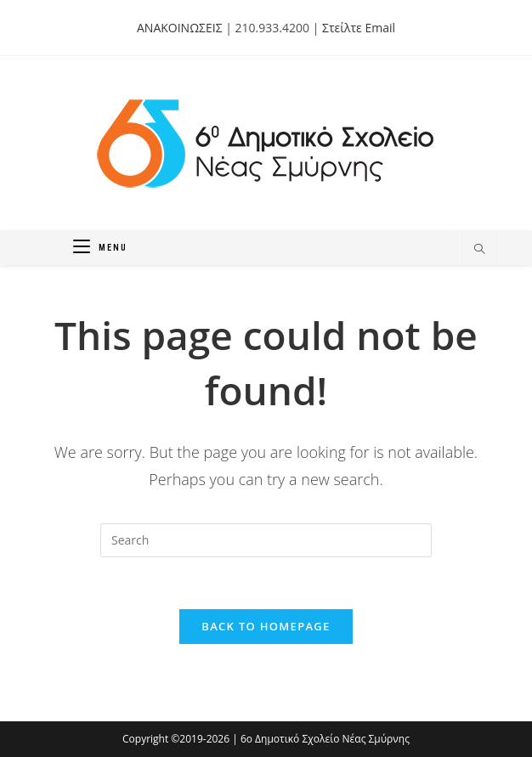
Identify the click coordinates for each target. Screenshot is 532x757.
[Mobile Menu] (100, 248)
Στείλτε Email (359, 28)
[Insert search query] (266, 540)
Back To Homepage (266, 626)
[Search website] (479, 250)
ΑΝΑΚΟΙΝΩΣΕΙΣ (180, 28)
